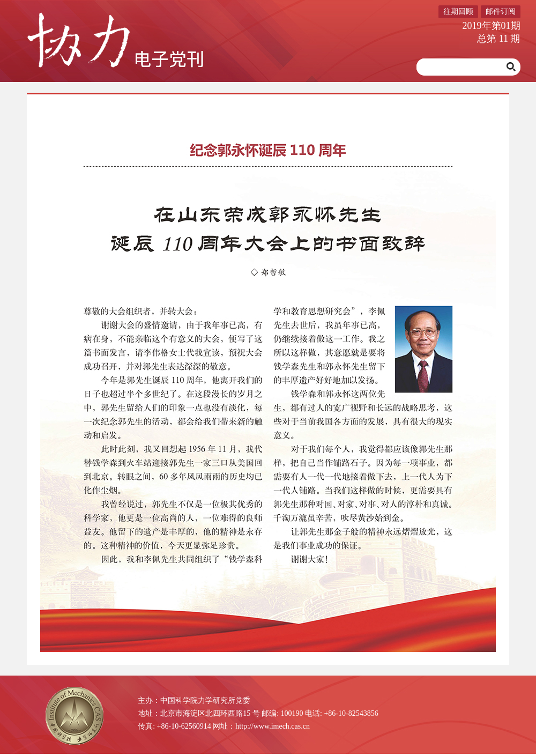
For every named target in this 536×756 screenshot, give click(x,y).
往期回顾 (458, 12)
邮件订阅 (501, 12)
